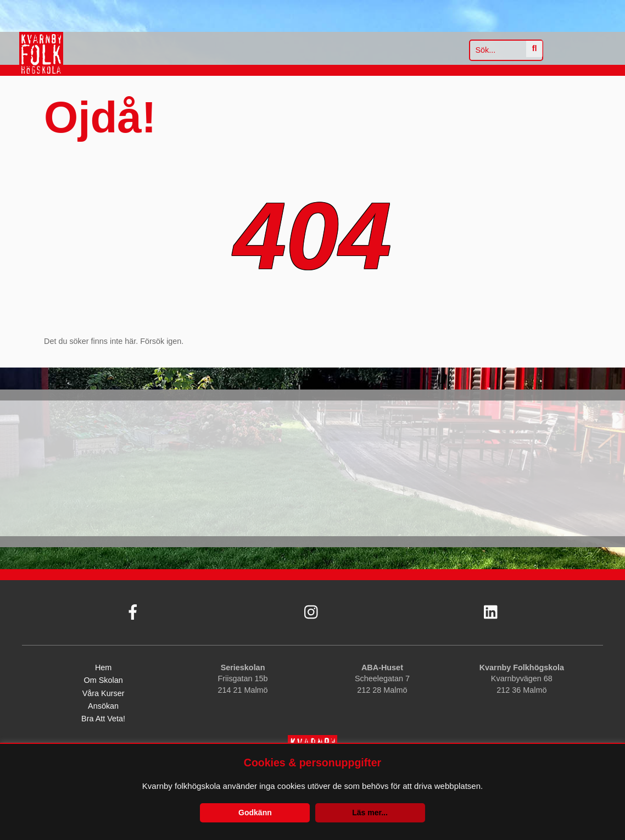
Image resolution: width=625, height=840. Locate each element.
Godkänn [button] (255, 813)
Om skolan (104, 681)
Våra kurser (104, 693)
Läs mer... (370, 813)
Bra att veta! (103, 719)
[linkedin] (490, 609)
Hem (103, 668)
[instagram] (311, 609)
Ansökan (103, 706)
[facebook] (132, 609)
